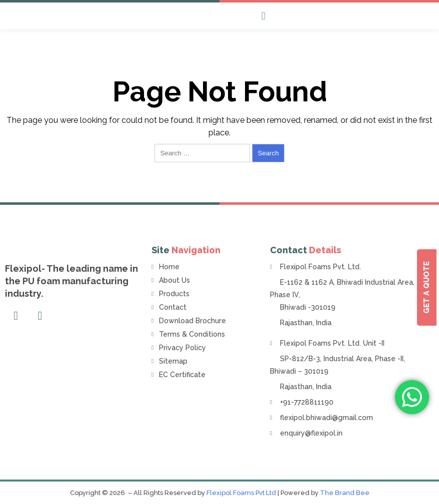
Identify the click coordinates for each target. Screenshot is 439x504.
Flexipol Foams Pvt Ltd (241, 493)
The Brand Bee (345, 493)
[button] (263, 16)
